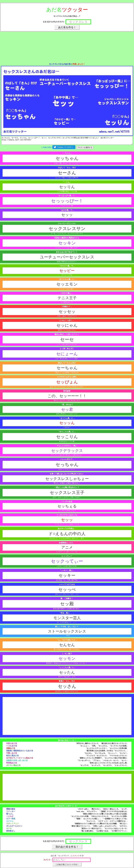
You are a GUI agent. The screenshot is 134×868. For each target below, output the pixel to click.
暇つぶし (10, 815)
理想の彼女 (11, 810)
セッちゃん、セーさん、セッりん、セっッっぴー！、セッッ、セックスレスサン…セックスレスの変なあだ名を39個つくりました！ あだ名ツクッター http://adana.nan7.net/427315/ (67, 141)
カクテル (10, 823)
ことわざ (10, 818)
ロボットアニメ (13, 825)
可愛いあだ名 (12, 755)
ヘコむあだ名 (12, 747)
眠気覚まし (11, 832)
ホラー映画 (11, 820)
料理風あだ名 (12, 764)
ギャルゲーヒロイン (14, 827)
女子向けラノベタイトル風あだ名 (20, 759)
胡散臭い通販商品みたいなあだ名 (20, 752)
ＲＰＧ (9, 830)
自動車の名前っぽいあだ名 (17, 762)
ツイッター (11, 813)
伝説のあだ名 (12, 745)
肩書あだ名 (11, 750)
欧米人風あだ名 (13, 757)
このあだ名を (58, 149)
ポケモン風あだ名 (13, 767)
